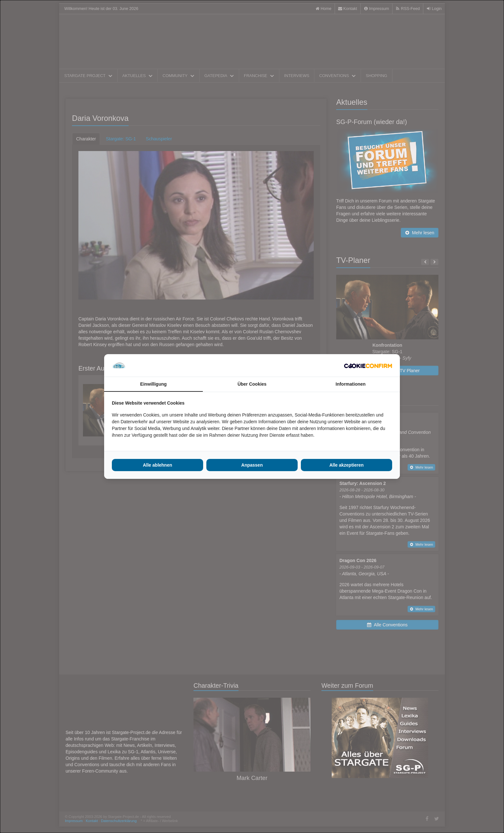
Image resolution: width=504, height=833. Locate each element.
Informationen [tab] (351, 384)
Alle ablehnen (157, 465)
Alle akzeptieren (347, 465)
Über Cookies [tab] (252, 384)
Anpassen (252, 465)
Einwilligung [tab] (153, 384)
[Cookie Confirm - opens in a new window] (368, 365)
